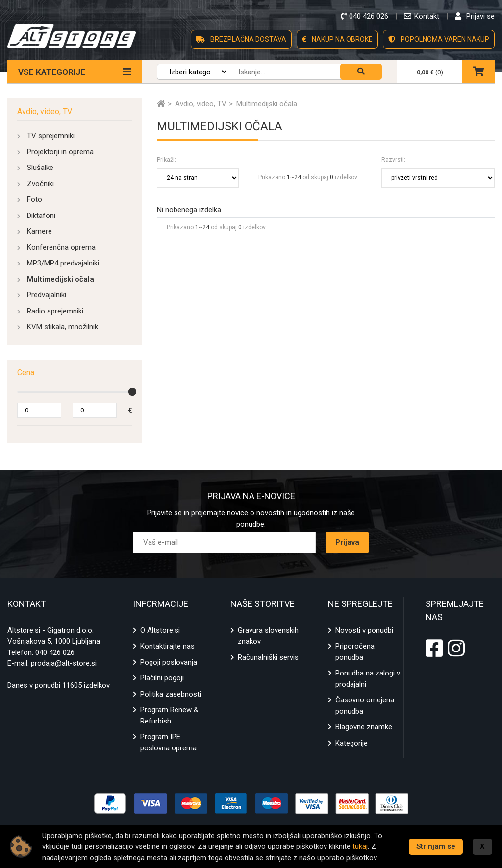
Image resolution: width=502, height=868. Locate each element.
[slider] (132, 392)
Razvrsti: (393, 160)
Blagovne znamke (364, 727)
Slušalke (40, 168)
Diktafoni (41, 216)
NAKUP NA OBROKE (337, 39)
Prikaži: (166, 160)
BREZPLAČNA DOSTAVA (241, 39)
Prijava (347, 542)
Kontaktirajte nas (167, 646)
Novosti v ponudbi (364, 630)
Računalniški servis (268, 657)
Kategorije (351, 743)
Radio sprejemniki (55, 311)
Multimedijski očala (61, 279)
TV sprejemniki (51, 136)
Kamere (39, 231)
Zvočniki (40, 184)
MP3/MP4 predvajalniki (63, 263)
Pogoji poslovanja (169, 662)
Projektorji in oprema (60, 152)
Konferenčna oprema (61, 247)
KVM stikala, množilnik (63, 327)
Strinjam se (436, 846)
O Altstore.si (160, 630)
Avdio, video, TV (45, 111)
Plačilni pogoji (162, 678)
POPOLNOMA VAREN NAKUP (439, 39)
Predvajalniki (47, 295)
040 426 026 (55, 652)
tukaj (360, 846)
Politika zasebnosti (171, 694)
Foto (35, 199)
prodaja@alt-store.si (64, 663)
